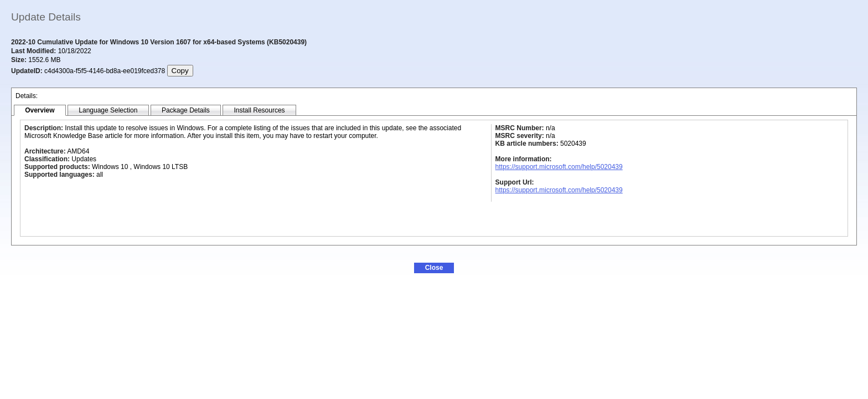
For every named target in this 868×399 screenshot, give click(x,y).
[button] (434, 268)
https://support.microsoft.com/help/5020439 (559, 167)
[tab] (40, 111)
